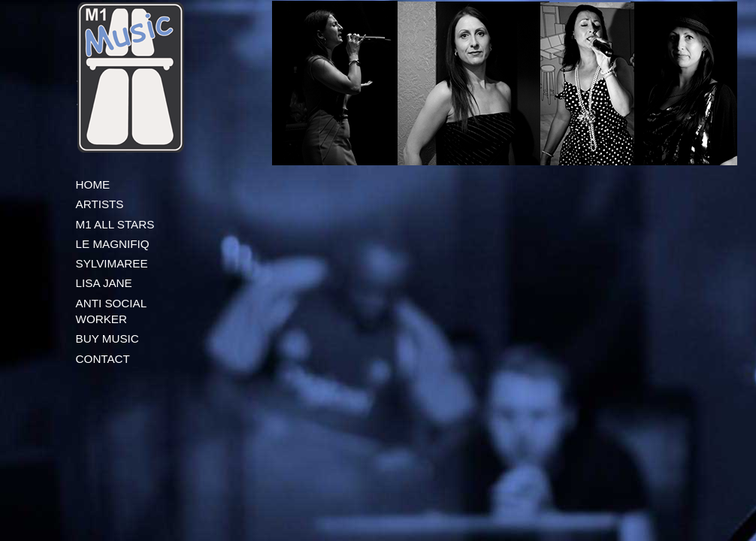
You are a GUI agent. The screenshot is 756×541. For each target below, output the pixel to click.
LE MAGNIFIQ (113, 244)
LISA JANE (104, 283)
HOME (93, 184)
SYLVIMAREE (112, 263)
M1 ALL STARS (115, 224)
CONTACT (103, 359)
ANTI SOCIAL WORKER (111, 311)
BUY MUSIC (107, 339)
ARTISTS (100, 204)
